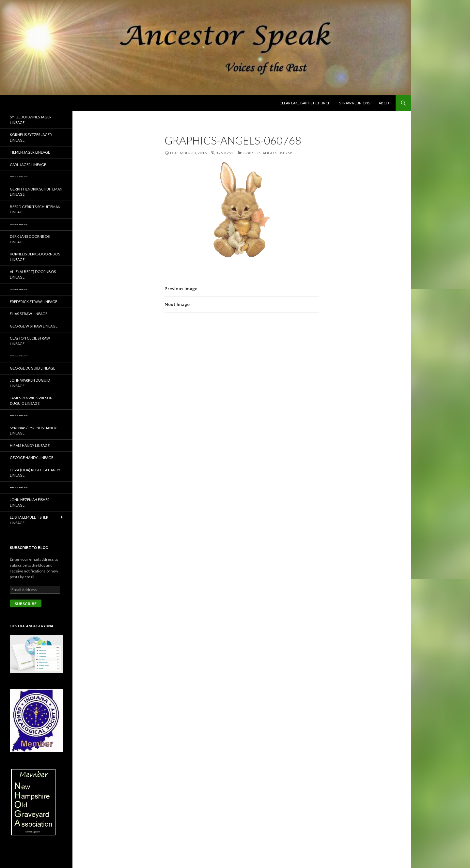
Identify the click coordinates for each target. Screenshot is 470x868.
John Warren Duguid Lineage (30, 383)
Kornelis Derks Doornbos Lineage (35, 257)
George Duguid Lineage (32, 368)
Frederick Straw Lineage (33, 302)
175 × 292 (225, 153)
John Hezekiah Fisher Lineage (30, 502)
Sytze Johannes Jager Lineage (31, 120)
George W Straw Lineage (34, 326)
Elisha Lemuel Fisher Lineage (29, 520)
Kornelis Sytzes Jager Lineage (31, 137)
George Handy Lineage (31, 457)
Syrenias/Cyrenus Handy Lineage (33, 431)
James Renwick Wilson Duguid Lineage (31, 401)
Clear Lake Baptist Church (305, 103)
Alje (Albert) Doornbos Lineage (33, 274)
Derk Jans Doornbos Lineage (30, 239)
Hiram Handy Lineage (30, 445)
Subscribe (26, 604)
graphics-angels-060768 (267, 153)
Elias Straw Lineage (29, 314)
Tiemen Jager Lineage (30, 152)
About (385, 103)
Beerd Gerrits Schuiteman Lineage (35, 209)
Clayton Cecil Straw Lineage (30, 341)
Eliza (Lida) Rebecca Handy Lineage (35, 473)
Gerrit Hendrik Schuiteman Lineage (36, 192)
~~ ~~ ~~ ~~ (19, 177)
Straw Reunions (355, 103)
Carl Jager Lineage (28, 165)
